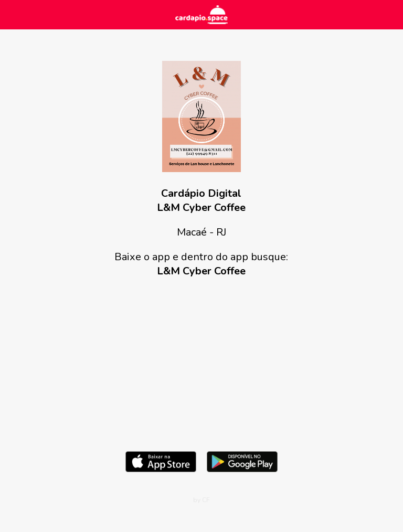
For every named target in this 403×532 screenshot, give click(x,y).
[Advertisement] (201, 362)
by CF (201, 500)
